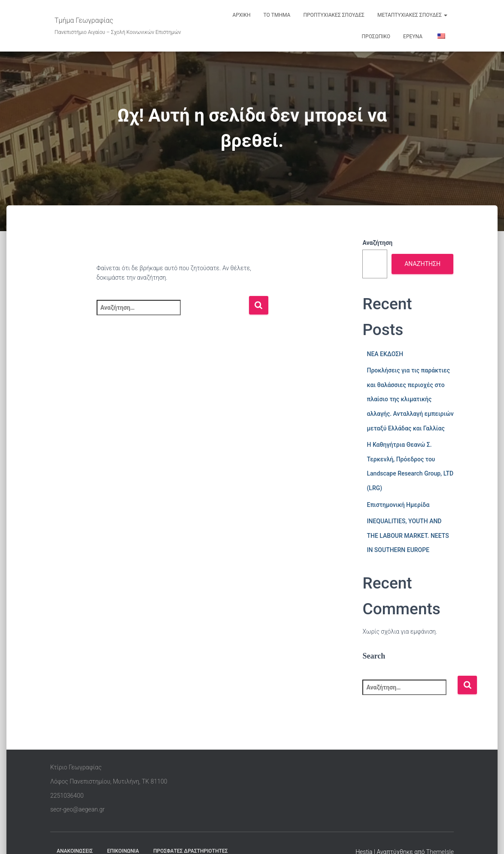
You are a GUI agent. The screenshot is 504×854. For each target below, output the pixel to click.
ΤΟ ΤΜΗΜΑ (277, 15)
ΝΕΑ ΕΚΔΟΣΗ (385, 354)
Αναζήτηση (377, 243)
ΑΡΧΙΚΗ (241, 15)
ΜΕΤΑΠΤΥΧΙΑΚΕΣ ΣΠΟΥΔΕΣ (412, 15)
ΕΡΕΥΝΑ (413, 37)
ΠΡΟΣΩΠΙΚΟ (376, 37)
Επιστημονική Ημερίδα (398, 505)
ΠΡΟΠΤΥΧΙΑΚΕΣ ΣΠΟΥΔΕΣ (334, 15)
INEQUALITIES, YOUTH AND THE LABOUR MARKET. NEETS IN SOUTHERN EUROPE (408, 535)
